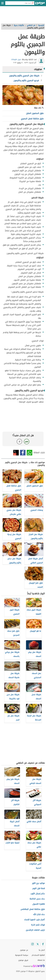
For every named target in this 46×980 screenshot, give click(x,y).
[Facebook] (43, 944)
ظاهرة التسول (39, 904)
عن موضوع (24, 950)
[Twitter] (38, 944)
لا (19, 441)
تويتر (16, 453)
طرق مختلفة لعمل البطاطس (33, 909)
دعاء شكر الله (39, 914)
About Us (41, 960)
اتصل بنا (42, 950)
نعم (27, 441)
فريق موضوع (23, 960)
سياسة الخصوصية (22, 955)
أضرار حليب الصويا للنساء (34, 920)
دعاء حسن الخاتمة (37, 899)
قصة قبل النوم (39, 888)
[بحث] (33, 3)
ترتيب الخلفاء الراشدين (35, 930)
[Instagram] (33, 944)
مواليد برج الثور (38, 883)
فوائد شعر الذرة (38, 925)
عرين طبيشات (16, 59)
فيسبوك (23, 453)
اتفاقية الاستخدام (38, 955)
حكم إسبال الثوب (38, 894)
